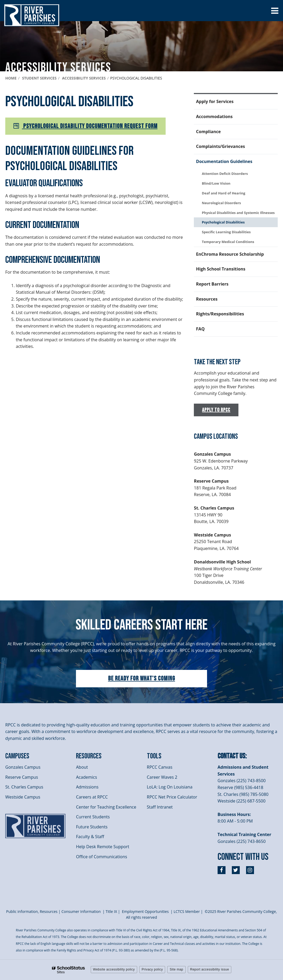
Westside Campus (23, 797)
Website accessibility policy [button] (114, 969)
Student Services (39, 78)
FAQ (200, 329)
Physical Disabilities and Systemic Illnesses (238, 213)
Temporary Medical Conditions (228, 242)
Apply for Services (215, 101)
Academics (87, 777)
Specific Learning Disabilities (226, 232)
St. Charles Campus (24, 787)
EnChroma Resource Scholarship (230, 254)
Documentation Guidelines (224, 161)
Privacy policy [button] (152, 969)
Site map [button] (176, 969)
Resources (207, 299)
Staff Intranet (160, 807)
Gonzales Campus (23, 767)
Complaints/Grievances (220, 146)
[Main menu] (275, 11)
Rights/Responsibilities (220, 314)
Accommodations (214, 116)
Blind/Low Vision (216, 183)
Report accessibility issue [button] (210, 969)
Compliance (208, 132)
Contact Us (231, 756)
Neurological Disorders (221, 203)
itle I (111, 911)
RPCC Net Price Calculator (172, 797)
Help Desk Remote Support (103, 847)
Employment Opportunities (145, 911)
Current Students (93, 817)
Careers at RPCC (92, 797)
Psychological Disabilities (223, 222)
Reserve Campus (22, 777)
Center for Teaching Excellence (106, 807)
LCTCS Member (187, 911)
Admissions (87, 787)
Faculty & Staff (90, 837)
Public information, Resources (32, 911)
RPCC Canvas (160, 767)
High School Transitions (221, 269)
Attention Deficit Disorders (225, 174)
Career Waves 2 (162, 777)
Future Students (92, 827)
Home (11, 78)
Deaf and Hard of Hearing (224, 193)
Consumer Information (82, 911)
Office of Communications (102, 857)
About (82, 767)
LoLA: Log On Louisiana (170, 787)
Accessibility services (84, 78)
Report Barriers (212, 284)
